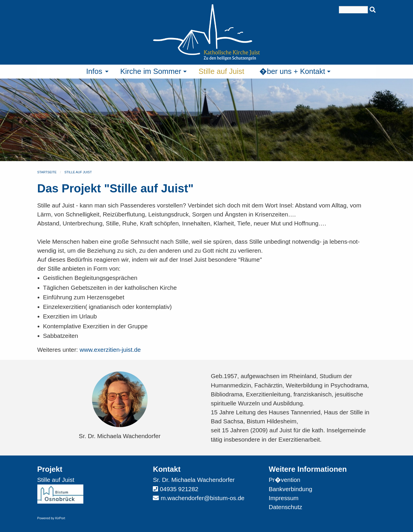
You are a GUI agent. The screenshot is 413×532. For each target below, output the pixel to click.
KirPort (60, 518)
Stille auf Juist (78, 172)
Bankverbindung (290, 489)
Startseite (47, 172)
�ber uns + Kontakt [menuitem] (292, 71)
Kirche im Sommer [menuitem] (151, 71)
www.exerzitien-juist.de (110, 350)
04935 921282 (179, 489)
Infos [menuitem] (94, 71)
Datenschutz (285, 507)
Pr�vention (284, 480)
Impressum (283, 498)
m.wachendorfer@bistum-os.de (202, 498)
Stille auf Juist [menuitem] (221, 71)
